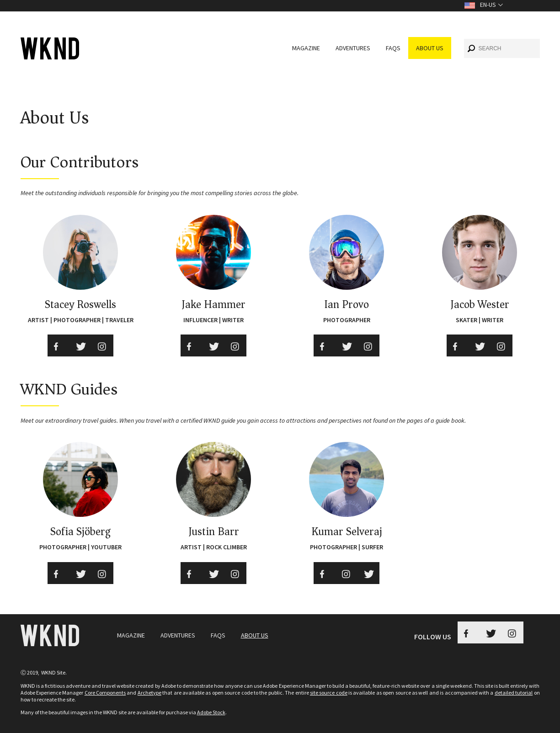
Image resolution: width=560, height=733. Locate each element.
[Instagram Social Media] (102, 345)
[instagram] (501, 345)
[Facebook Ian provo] (325, 345)
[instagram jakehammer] (235, 345)
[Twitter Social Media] (80, 345)
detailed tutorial (514, 693)
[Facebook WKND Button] (469, 632)
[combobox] (502, 48)
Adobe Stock (211, 712)
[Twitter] (213, 345)
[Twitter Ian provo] (347, 345)
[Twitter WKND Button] (491, 632)
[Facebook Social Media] (59, 345)
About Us (430, 48)
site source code (329, 693)
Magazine (306, 48)
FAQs (393, 48)
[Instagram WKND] (512, 632)
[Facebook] (458, 345)
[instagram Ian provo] (368, 345)
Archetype (149, 693)
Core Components (105, 693)
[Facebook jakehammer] (192, 345)
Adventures (353, 48)
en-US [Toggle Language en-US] (488, 5)
